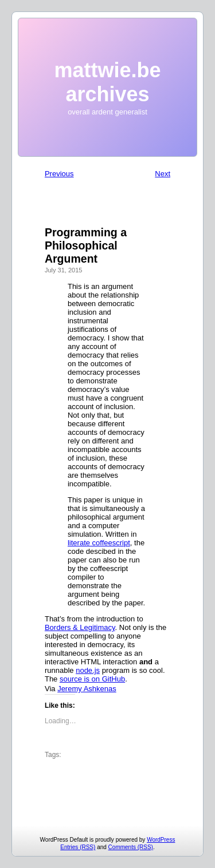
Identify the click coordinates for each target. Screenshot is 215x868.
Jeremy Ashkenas (87, 689)
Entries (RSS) (78, 847)
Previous (59, 174)
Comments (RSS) (131, 847)
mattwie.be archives (107, 82)
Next (163, 174)
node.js (88, 670)
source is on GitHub (92, 679)
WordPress (161, 840)
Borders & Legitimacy (80, 627)
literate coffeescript (99, 543)
